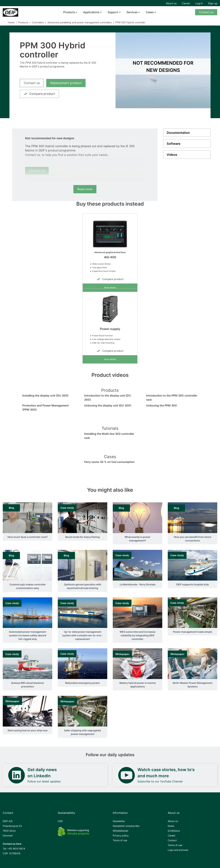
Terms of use (120, 840)
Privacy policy (121, 835)
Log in (199, 3)
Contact (172, 840)
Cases (150, 12)
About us (171, 3)
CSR (60, 821)
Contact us (206, 12)
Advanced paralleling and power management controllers (80, 22)
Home (11, 22)
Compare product (39, 94)
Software (174, 144)
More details (110, 288)
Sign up (213, 3)
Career (186, 3)
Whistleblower (121, 831)
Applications (91, 12)
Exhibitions (174, 831)
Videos (172, 155)
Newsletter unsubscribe (126, 826)
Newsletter (119, 821)
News (171, 826)
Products (69, 12)
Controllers (38, 22)
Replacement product (66, 83)
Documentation (178, 133)
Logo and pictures (178, 850)
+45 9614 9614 (16, 849)
